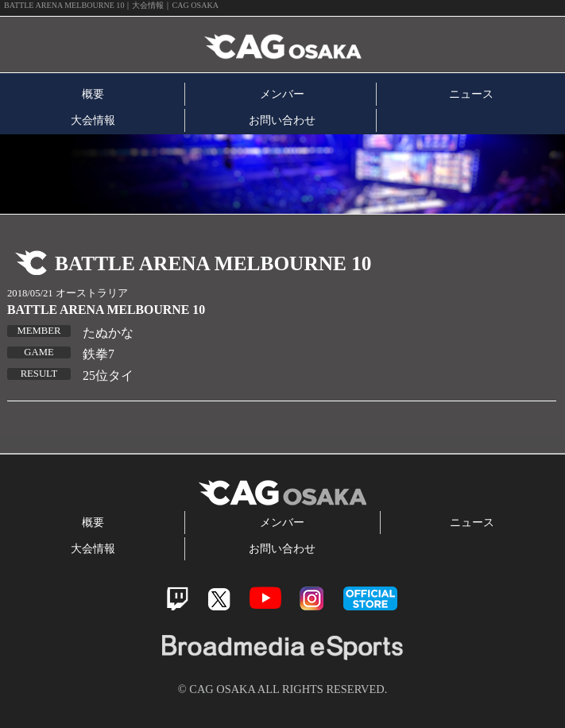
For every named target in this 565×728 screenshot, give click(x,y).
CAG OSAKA (185, 45)
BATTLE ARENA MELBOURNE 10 (106, 310)
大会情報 (93, 120)
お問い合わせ (282, 120)
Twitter (219, 599)
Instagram (312, 598)
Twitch (178, 599)
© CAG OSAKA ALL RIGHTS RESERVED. (283, 689)
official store (370, 598)
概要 (93, 94)
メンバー (282, 94)
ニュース (471, 94)
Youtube (265, 598)
